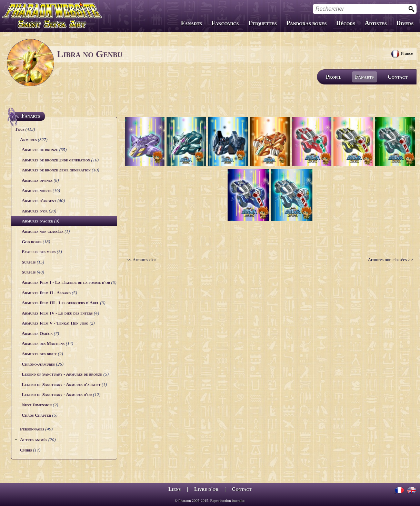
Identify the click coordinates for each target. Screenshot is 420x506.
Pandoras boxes (306, 23)
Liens (174, 489)
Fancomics (225, 23)
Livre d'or (206, 489)
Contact (398, 77)
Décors (346, 23)
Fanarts (192, 23)
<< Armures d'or (141, 260)
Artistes (376, 23)
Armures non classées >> (391, 260)
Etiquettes (262, 23)
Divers (405, 23)
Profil (334, 77)
